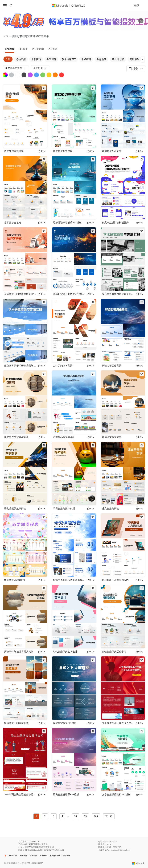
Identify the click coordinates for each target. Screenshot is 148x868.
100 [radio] (96, 816)
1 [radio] (36, 816)
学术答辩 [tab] (86, 59)
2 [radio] (45, 816)
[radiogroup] (67, 816)
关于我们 (23, 856)
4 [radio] (62, 816)
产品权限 (66, 856)
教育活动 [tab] (101, 59)
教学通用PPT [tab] (69, 59)
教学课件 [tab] (51, 59)
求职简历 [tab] (36, 59)
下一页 (109, 816)
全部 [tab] (8, 59)
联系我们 (33, 856)
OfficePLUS (12, 856)
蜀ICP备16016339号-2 (12, 863)
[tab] (10, 49)
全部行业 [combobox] (40, 68)
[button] (143, 59)
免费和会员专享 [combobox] (16, 68)
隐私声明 (43, 856)
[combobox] (136, 69)
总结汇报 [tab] (21, 59)
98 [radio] (76, 816)
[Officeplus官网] (71, 6)
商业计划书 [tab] (118, 59)
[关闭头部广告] (141, 21)
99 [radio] (85, 816)
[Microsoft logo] (139, 863)
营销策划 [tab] (134, 59)
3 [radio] (54, 816)
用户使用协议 (55, 856)
